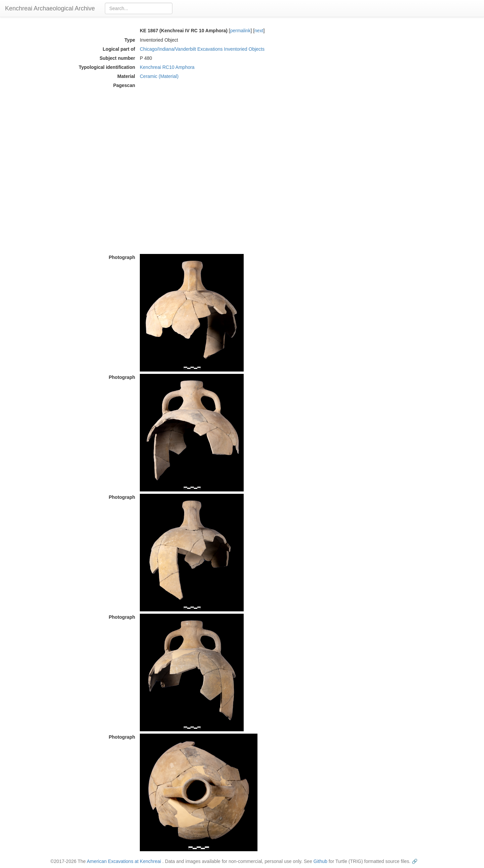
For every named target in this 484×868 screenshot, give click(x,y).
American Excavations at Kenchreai (124, 861)
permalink (240, 31)
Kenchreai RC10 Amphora (167, 67)
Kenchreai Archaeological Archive (50, 8)
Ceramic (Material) (159, 76)
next (259, 31)
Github (320, 861)
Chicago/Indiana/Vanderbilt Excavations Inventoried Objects (202, 49)
